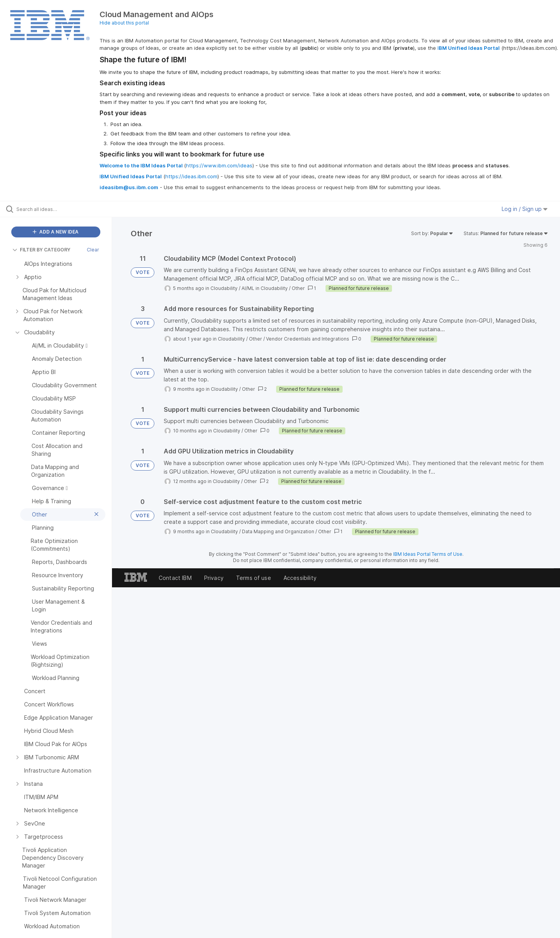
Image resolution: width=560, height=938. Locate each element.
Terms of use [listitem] (254, 578)
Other (298, 288)
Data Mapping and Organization (278, 531)
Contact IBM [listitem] (175, 578)
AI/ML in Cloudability (265, 288)
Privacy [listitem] (214, 578)
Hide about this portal (124, 23)
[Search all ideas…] (66, 209)
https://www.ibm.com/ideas (219, 165)
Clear (93, 250)
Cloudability (224, 288)
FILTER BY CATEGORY (41, 250)
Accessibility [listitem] (300, 578)
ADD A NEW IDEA (56, 232)
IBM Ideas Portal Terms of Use (428, 554)
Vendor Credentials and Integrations (308, 339)
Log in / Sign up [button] (525, 209)
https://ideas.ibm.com (191, 176)
